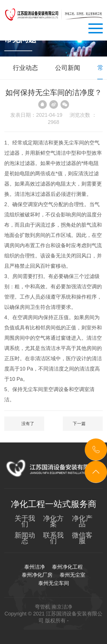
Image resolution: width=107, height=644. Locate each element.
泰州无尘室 (72, 575)
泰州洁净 (35, 567)
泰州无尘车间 (54, 583)
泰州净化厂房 (37, 575)
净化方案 (53, 521)
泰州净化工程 (67, 567)
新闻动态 (25, 538)
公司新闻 (68, 68)
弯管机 (43, 607)
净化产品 (82, 521)
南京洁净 (62, 607)
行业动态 (25, 68)
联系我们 (53, 538)
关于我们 (25, 521)
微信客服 (82, 538)
